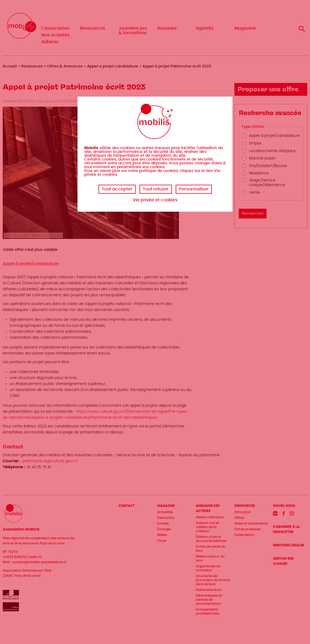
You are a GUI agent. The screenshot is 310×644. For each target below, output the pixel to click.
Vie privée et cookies (155, 200)
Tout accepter (117, 189)
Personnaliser (194, 189)
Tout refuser (156, 189)
